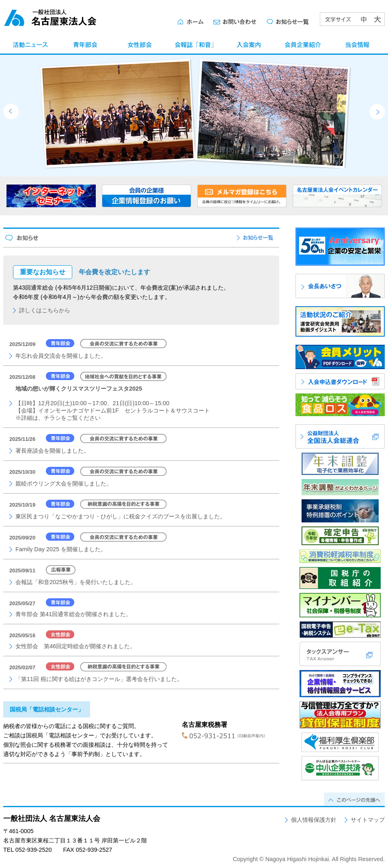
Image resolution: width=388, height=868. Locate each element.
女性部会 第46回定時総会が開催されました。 (75, 646)
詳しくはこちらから (45, 310)
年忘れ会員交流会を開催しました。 (61, 356)
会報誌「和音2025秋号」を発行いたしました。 (76, 582)
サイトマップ (368, 820)
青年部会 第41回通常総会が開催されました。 (73, 614)
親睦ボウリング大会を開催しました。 (64, 483)
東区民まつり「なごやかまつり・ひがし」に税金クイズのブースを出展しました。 (121, 516)
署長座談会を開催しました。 (52, 451)
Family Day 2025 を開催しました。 (61, 549)
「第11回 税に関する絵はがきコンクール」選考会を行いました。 (99, 679)
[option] (200, 114)
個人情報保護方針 (314, 820)
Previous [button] (11, 112)
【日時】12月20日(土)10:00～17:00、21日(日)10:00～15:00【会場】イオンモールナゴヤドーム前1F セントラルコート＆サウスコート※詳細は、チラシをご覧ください (113, 403)
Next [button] (377, 112)
